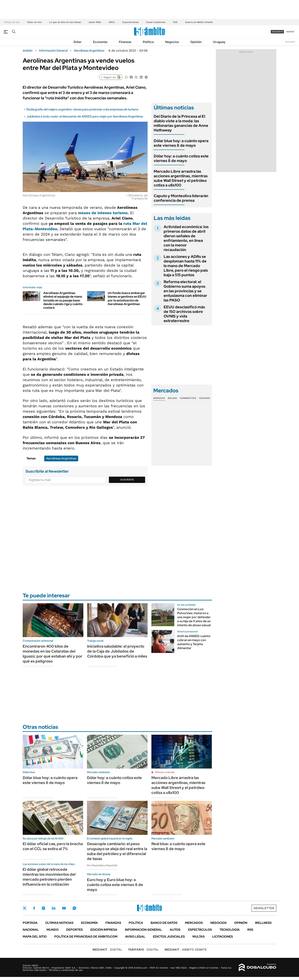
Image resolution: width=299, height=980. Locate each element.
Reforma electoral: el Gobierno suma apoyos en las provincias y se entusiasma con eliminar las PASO (185, 291)
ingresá (290, 32)
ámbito (28, 51)
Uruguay (219, 42)
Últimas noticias (59, 923)
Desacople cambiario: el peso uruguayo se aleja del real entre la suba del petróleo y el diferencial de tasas (117, 851)
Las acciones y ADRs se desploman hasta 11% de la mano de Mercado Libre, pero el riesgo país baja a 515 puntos (186, 266)
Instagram (43, 908)
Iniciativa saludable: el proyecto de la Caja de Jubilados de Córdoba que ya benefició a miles (117, 651)
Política (148, 42)
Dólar (78, 42)
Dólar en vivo (34, 22)
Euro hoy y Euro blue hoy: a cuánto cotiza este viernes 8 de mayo (115, 885)
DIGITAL (107, 950)
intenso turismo (112, 213)
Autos (175, 930)
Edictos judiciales (169, 937)
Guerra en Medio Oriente (199, 22)
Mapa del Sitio (35, 937)
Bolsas (172, 398)
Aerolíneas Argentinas (89, 51)
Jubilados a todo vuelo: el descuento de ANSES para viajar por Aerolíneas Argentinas (85, 116)
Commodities (188, 398)
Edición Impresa (104, 930)
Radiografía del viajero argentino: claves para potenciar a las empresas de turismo (82, 109)
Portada (30, 923)
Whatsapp (74, 908)
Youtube (64, 908)
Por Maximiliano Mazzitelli (102, 865)
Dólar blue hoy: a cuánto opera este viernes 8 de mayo (181, 143)
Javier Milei (95, 22)
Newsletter (290, 42)
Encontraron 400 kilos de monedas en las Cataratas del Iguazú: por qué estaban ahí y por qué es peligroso (52, 654)
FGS (175, 22)
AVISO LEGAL (135, 937)
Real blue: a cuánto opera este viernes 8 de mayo (178, 846)
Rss (250, 930)
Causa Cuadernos (156, 22)
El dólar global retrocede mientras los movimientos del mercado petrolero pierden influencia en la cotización (49, 877)
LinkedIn (54, 908)
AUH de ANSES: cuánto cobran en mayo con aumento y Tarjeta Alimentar (194, 642)
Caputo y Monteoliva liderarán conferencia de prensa (181, 198)
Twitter (25, 908)
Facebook (34, 908)
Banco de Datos (164, 923)
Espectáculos (200, 930)
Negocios (172, 42)
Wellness (263, 923)
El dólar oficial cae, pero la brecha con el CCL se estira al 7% (53, 846)
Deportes (74, 930)
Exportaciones (130, 22)
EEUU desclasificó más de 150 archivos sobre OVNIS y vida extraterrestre (184, 314)
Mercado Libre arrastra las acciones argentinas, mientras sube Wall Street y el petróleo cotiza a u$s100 (181, 178)
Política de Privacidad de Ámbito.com (86, 937)
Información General (53, 51)
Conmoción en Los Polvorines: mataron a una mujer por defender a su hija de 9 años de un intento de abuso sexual (194, 617)
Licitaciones (223, 937)
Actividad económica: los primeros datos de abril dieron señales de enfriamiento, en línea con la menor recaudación (186, 238)
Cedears (205, 398)
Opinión (196, 42)
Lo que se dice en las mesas (65, 22)
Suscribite (127, 480)
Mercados (194, 923)
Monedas (159, 398)
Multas (199, 937)
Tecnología (230, 930)
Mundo (53, 930)
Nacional (31, 930)
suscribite (277, 32)
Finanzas (125, 42)
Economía (100, 42)
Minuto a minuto (165, 772)
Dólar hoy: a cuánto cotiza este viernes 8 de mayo (181, 158)
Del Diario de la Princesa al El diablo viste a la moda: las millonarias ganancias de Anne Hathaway (181, 123)
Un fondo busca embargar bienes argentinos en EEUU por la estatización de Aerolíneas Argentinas (127, 298)
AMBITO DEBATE (186, 950)
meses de (87, 213)
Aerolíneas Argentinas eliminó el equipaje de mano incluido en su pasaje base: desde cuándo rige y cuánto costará (63, 300)
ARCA (112, 22)
